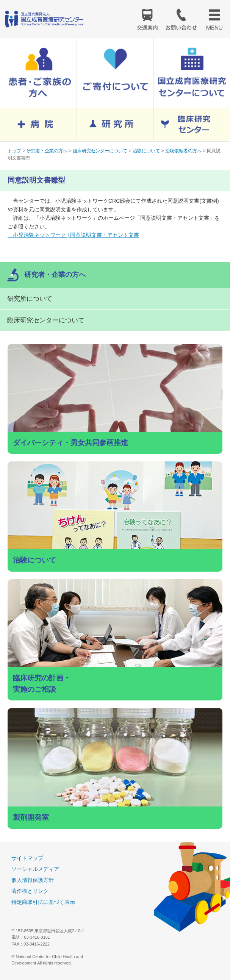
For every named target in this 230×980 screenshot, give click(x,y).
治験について (146, 151)
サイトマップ (27, 858)
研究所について (30, 299)
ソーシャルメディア (35, 869)
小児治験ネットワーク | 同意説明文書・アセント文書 (73, 235)
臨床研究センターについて (100, 151)
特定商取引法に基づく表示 (43, 902)
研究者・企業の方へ (47, 151)
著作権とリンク (30, 891)
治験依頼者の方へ (183, 151)
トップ (14, 151)
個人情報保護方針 (33, 880)
